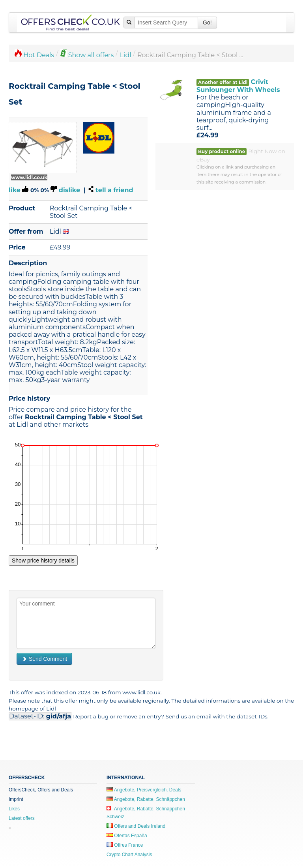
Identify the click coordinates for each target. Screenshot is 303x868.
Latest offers (22, 818)
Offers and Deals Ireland (136, 826)
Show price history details (43, 561)
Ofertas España (127, 836)
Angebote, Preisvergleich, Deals (144, 790)
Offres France (125, 845)
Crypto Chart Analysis (129, 855)
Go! (207, 22)
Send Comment (44, 659)
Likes (14, 809)
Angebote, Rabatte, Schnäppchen (146, 799)
